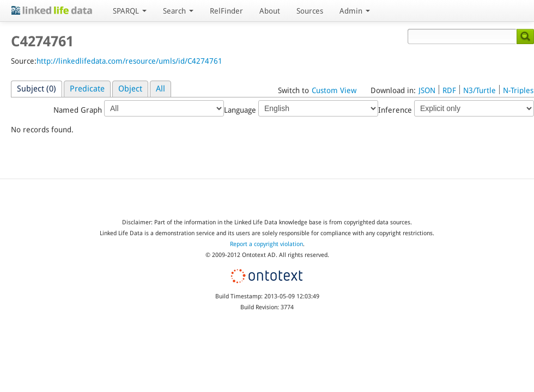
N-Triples (518, 90)
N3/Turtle (480, 90)
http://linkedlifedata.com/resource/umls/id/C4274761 (129, 61)
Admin (355, 11)
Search (178, 11)
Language (301, 108)
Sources (310, 11)
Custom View (334, 90)
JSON (427, 90)
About (270, 11)
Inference (456, 108)
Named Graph (139, 108)
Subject (37, 89)
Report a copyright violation (266, 244)
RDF (449, 90)
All (160, 89)
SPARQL (130, 11)
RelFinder (226, 11)
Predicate (87, 89)
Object (130, 89)
